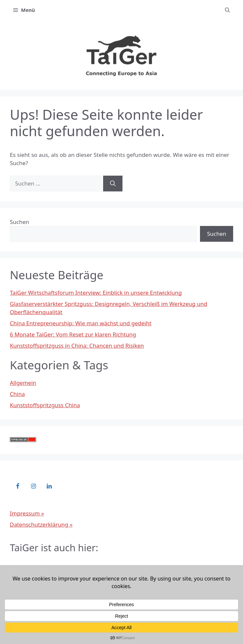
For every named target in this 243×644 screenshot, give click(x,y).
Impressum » (27, 513)
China (17, 394)
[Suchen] (113, 184)
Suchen (20, 222)
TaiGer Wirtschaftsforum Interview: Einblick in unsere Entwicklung (96, 293)
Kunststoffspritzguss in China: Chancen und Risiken (77, 346)
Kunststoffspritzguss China (45, 405)
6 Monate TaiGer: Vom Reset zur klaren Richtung (73, 334)
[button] (227, 10)
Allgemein (23, 383)
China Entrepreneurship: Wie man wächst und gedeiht (81, 323)
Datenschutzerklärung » (41, 524)
